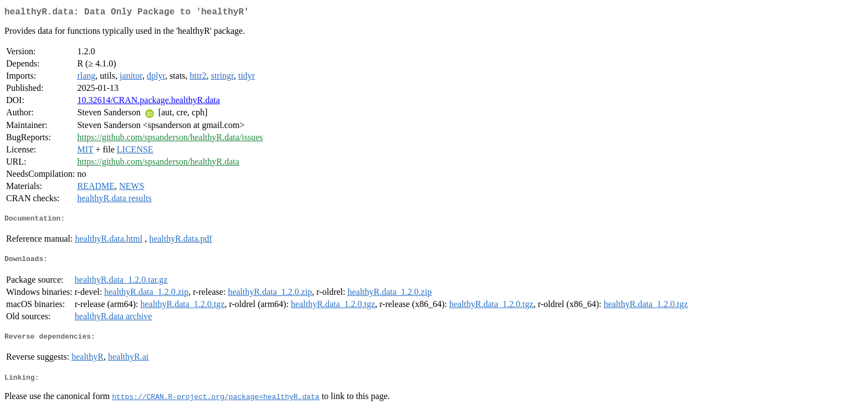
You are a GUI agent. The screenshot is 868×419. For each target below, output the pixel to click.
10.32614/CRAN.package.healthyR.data (148, 102)
